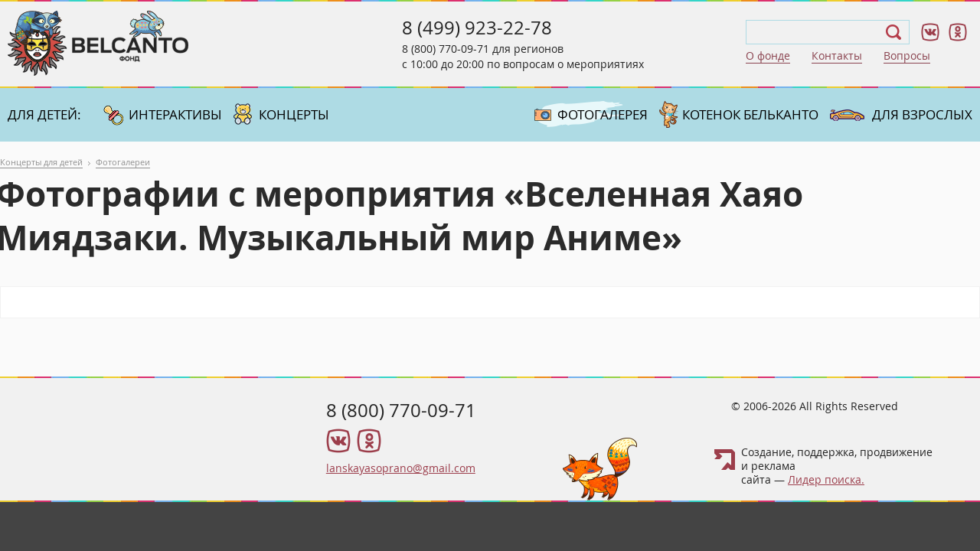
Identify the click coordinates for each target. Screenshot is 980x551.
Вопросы (907, 55)
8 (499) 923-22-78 (477, 28)
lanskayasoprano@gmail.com (401, 468)
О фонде (768, 55)
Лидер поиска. (826, 479)
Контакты (837, 55)
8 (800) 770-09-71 (446, 49)
